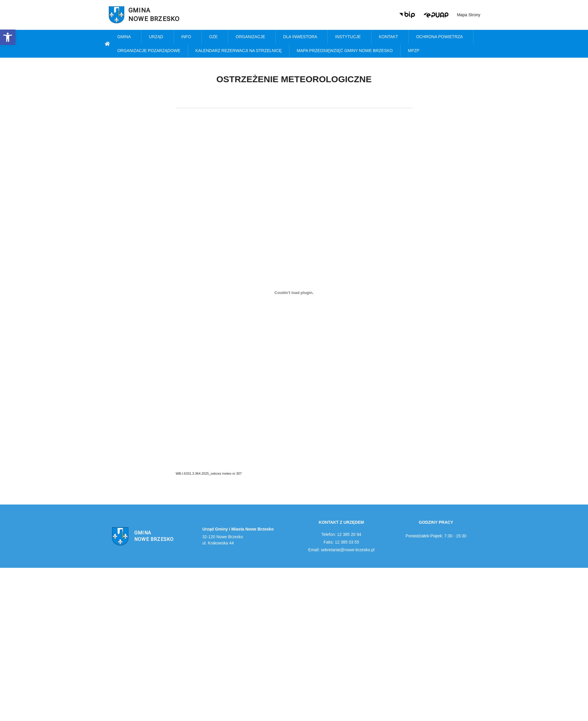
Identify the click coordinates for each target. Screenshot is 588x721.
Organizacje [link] (252, 37)
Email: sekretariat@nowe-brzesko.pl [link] (341, 550)
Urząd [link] (157, 37)
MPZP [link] (415, 51)
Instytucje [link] (349, 37)
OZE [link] (215, 37)
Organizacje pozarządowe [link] (149, 51)
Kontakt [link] (390, 37)
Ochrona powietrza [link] (441, 37)
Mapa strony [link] (469, 15)
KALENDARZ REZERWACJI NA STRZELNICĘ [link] (239, 51)
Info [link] (188, 37)
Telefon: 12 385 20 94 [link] (341, 534)
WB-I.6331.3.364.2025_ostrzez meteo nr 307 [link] (209, 473)
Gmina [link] (125, 37)
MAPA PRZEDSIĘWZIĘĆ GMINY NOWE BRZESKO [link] (345, 51)
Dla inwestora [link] (302, 37)
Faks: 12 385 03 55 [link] (341, 542)
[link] (8, 37)
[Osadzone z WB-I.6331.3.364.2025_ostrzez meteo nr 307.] (294, 292)
